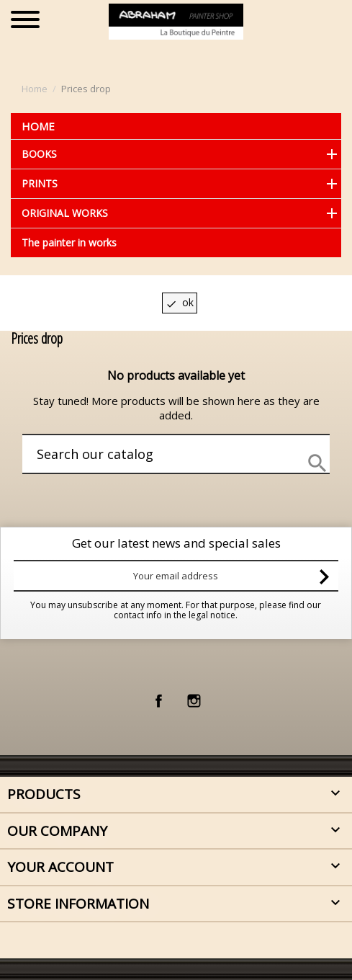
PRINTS (40, 183)
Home (38, 126)
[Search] (147, 454)
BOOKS (39, 154)
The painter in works (69, 242)
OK (180, 302)
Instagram (194, 701)
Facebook (159, 701)
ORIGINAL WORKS (65, 213)
